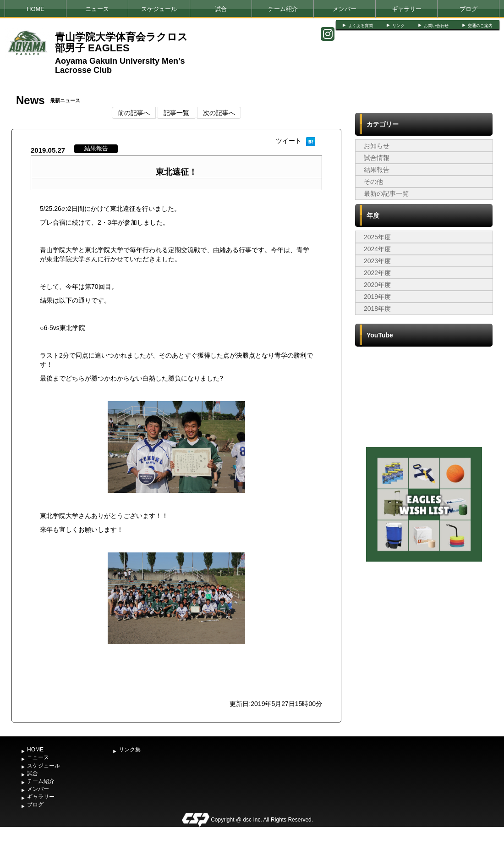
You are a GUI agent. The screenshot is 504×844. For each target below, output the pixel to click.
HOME (36, 9)
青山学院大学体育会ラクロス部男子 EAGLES (121, 42)
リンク (398, 26)
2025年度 (377, 237)
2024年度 (377, 249)
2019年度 (377, 297)
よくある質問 (361, 26)
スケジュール (159, 9)
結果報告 (377, 170)
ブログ (468, 9)
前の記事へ (134, 113)
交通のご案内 (480, 26)
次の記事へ (219, 113)
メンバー (345, 9)
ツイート (289, 141)
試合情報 (377, 158)
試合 (221, 9)
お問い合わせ (436, 26)
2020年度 (377, 285)
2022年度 (377, 273)
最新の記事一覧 (386, 193)
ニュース (97, 9)
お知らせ (377, 146)
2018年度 (377, 309)
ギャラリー (407, 9)
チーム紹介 (283, 9)
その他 (373, 182)
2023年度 (377, 261)
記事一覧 (176, 113)
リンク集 (130, 750)
